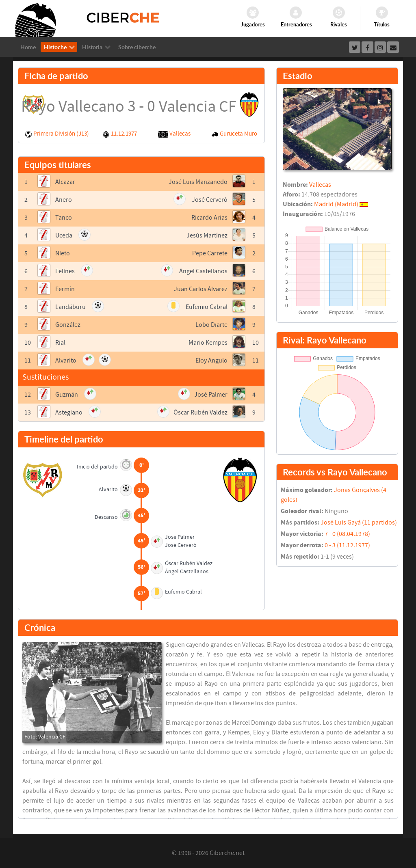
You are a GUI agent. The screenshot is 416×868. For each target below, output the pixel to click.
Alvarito (66, 361)
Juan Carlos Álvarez (201, 289)
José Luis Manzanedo (198, 182)
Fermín (65, 289)
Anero (64, 200)
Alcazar (65, 182)
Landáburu (70, 307)
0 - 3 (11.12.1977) (347, 545)
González (68, 325)
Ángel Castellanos (203, 271)
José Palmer (211, 395)
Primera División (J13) (61, 134)
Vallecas (180, 134)
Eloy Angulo (211, 361)
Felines (65, 271)
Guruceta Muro (238, 134)
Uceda (64, 235)
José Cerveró (210, 200)
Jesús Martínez (207, 235)
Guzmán (67, 395)
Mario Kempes (208, 343)
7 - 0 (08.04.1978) (347, 534)
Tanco (64, 218)
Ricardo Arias (209, 218)
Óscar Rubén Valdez (200, 412)
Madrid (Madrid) (336, 204)
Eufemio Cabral (207, 307)
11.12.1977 (124, 134)
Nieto (63, 253)
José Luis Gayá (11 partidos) (359, 523)
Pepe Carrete (210, 253)
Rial (60, 343)
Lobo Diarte (211, 325)
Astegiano (69, 412)
